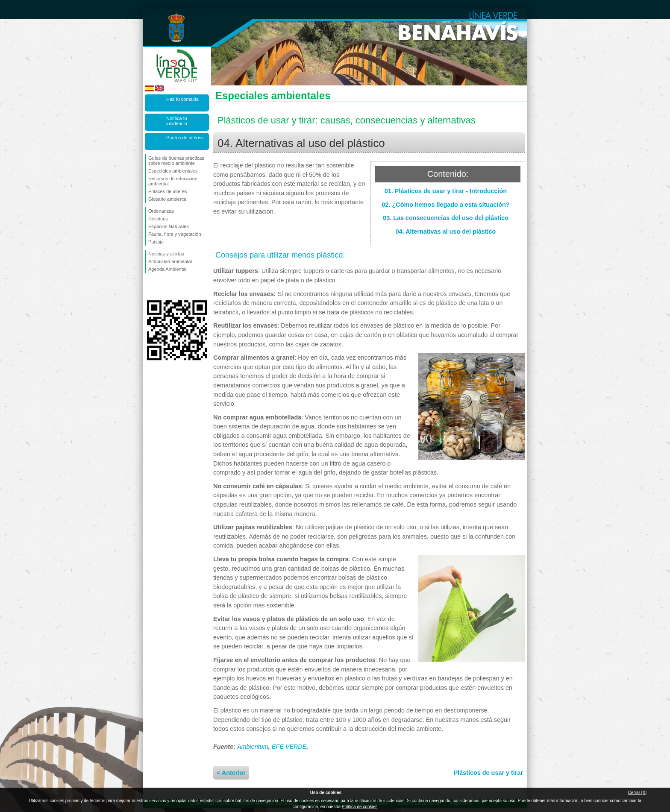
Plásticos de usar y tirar (488, 773)
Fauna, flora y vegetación (175, 234)
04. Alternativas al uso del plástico (446, 232)
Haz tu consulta (182, 99)
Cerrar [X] (637, 793)
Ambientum (253, 747)
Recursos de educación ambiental (173, 181)
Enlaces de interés (168, 191)
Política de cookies (360, 807)
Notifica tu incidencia (177, 121)
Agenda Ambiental (167, 269)
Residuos (158, 219)
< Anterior (231, 773)
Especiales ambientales (173, 171)
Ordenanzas (161, 211)
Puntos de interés (185, 138)
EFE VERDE (289, 747)
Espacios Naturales (169, 226)
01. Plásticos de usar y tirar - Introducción (446, 191)
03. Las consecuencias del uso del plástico (446, 218)
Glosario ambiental (168, 199)
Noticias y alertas (166, 254)
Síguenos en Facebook (150, 287)
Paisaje (156, 242)
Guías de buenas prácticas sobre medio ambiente (176, 161)
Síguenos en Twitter (164, 287)
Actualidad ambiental (170, 261)
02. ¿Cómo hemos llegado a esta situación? (445, 205)
